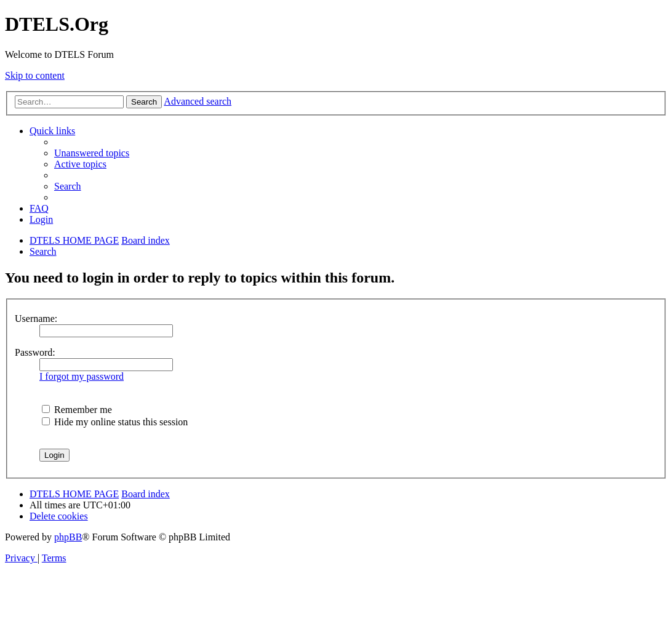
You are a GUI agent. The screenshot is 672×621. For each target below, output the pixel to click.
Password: (35, 352)
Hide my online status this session (115, 422)
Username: (36, 319)
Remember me (77, 410)
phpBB (68, 537)
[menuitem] (92, 153)
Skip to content (35, 75)
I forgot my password (82, 376)
